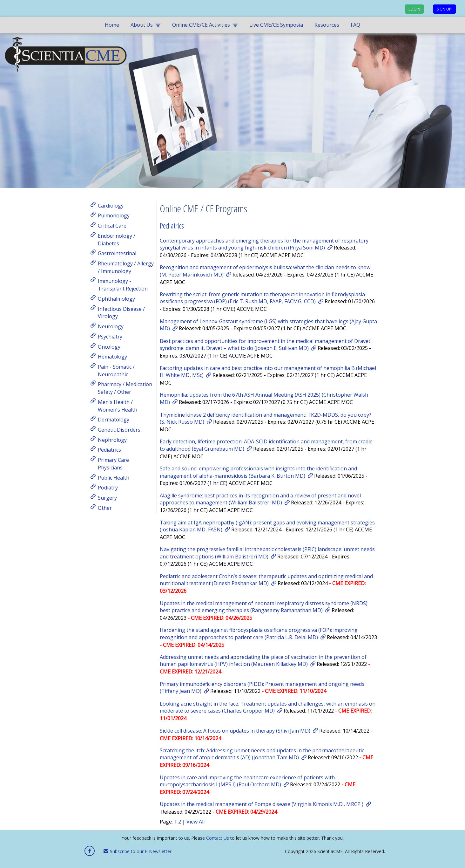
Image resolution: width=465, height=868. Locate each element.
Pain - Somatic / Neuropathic (116, 371)
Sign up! (445, 9)
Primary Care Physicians (113, 464)
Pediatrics (109, 450)
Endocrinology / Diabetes (117, 240)
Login (414, 9)
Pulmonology (114, 215)
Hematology (112, 357)
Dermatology (114, 420)
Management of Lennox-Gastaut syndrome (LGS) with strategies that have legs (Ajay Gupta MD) (268, 325)
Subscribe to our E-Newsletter (138, 851)
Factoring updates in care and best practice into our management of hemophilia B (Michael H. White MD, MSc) (268, 372)
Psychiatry (110, 337)
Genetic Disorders (119, 430)
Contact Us (218, 838)
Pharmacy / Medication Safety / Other (125, 388)
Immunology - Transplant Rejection (123, 285)
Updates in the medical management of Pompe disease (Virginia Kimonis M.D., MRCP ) (262, 804)
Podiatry (108, 488)
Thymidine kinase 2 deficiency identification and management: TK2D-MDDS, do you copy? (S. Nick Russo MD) (266, 418)
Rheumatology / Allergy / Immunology (126, 267)
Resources (327, 25)
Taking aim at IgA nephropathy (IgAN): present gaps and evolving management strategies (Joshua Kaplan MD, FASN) (267, 526)
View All (195, 822)
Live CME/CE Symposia (276, 25)
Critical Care (112, 226)
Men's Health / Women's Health (118, 406)
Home (112, 25)
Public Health (114, 477)
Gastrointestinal (117, 253)
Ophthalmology (116, 299)
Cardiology (111, 205)
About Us (142, 25)
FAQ (355, 25)
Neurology (111, 326)
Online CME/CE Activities (201, 25)
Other (105, 508)
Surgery (107, 498)
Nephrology (112, 440)
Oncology (109, 346)
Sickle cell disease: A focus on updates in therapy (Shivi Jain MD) (235, 731)
